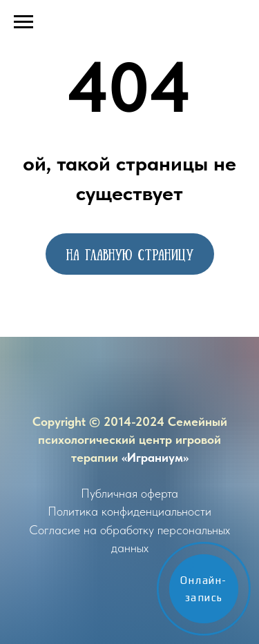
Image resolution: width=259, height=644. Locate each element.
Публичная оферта (129, 493)
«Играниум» (155, 457)
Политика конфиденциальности (129, 511)
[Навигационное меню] (23, 22)
